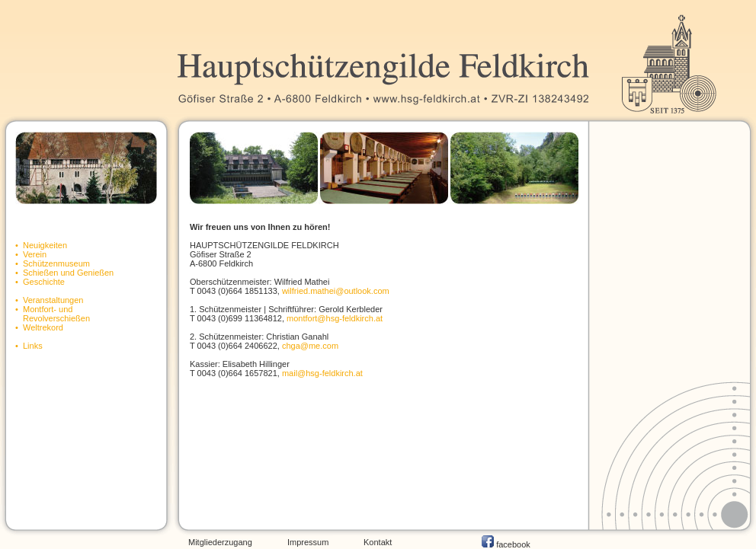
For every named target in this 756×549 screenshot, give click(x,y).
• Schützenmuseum (53, 263)
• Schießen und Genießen (64, 273)
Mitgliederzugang (220, 542)
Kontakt (378, 542)
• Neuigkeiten (41, 245)
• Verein (31, 254)
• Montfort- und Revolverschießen (53, 314)
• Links (29, 346)
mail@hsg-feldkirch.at (322, 373)
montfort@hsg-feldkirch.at (335, 318)
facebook (506, 544)
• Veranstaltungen (49, 300)
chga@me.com (310, 346)
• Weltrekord (39, 327)
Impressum (308, 542)
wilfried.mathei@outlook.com (336, 291)
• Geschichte (40, 282)
